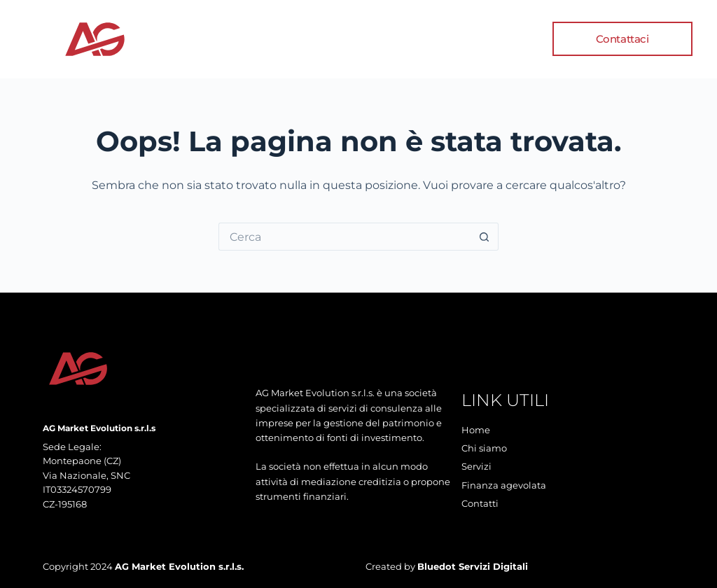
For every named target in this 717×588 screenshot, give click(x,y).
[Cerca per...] (344, 237)
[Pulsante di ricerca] (485, 237)
